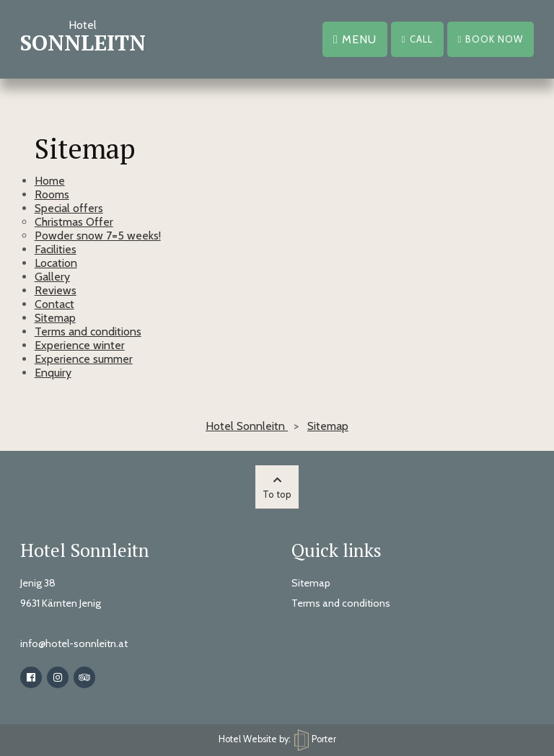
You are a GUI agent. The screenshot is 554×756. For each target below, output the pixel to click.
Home (50, 181)
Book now (491, 39)
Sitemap (55, 318)
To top (277, 488)
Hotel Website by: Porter (277, 739)
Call (417, 39)
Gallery (52, 277)
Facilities (56, 249)
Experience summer (84, 359)
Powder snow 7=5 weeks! (98, 236)
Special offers (69, 208)
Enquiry (53, 373)
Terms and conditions (88, 331)
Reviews (56, 290)
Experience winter (80, 345)
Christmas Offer (74, 222)
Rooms (52, 194)
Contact (54, 304)
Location (56, 263)
